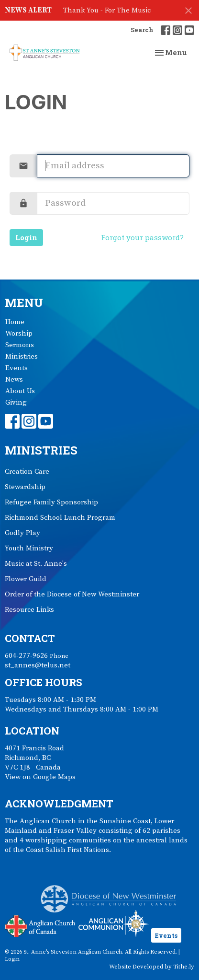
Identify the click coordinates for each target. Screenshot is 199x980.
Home (15, 322)
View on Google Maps (40, 777)
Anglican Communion (114, 923)
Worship (19, 333)
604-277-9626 (26, 656)
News (14, 379)
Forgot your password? (142, 237)
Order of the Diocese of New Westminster (72, 594)
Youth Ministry (29, 548)
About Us (20, 391)
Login (26, 237)
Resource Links (29, 610)
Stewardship (25, 487)
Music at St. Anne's (36, 564)
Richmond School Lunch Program (60, 518)
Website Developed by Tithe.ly (152, 967)
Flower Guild (26, 579)
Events (17, 368)
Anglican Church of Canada (40, 925)
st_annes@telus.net (38, 665)
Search (142, 30)
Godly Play (22, 533)
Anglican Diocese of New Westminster (112, 894)
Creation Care (27, 472)
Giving (16, 402)
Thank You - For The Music (107, 10)
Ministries (22, 356)
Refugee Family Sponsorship (51, 502)
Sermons (20, 345)
